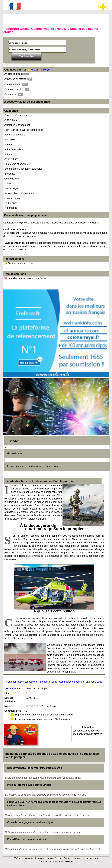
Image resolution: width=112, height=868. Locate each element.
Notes (8, 706)
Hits (7, 693)
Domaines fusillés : (17, 89)
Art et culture (11, 159)
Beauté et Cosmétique (16, 115)
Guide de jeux (12, 179)
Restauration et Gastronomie (20, 193)
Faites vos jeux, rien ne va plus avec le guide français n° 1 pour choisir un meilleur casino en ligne (54, 804)
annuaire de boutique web (85, 858)
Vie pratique (11, 208)
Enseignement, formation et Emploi (23, 169)
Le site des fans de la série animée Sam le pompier (35, 466)
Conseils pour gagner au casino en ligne (30, 822)
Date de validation (10, 700)
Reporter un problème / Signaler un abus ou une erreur (44, 715)
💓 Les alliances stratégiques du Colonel (26, 278)
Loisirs (8, 183)
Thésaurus (13, 441)
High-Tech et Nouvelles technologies (24, 130)
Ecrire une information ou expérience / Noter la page (43, 719)
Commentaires (13, 711)
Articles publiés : (16, 74)
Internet (8, 144)
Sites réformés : (16, 84)
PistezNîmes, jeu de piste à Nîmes (27, 839)
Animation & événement (17, 125)
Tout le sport (11, 203)
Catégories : (14, 94)
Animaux (9, 154)
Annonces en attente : (18, 79)
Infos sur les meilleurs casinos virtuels (29, 785)
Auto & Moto (11, 120)
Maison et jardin (13, 188)
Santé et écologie (14, 198)
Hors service (13, 689)
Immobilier (10, 140)
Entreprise (10, 174)
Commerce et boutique (16, 164)
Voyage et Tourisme (15, 135)
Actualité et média (14, 149)
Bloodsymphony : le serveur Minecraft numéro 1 (35, 768)
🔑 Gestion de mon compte (19, 263)
